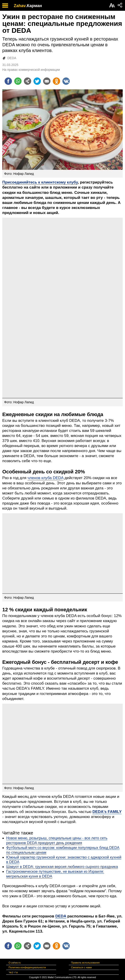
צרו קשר (13, 972)
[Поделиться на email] (47, 81)
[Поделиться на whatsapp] (18, 81)
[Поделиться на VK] (66, 81)
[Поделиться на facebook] (8, 81)
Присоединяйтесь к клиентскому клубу (40, 182)
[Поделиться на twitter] (37, 81)
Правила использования (85, 963)
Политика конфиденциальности (27, 967)
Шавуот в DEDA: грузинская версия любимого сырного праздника (62, 867)
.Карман (34, 6)
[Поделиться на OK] (56, 81)
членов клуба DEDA (46, 478)
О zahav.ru (15, 963)
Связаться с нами (81, 967)
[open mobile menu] (5, 5)
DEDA (12, 58)
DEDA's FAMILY (107, 812)
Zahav (20, 6)
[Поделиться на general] (28, 81)
